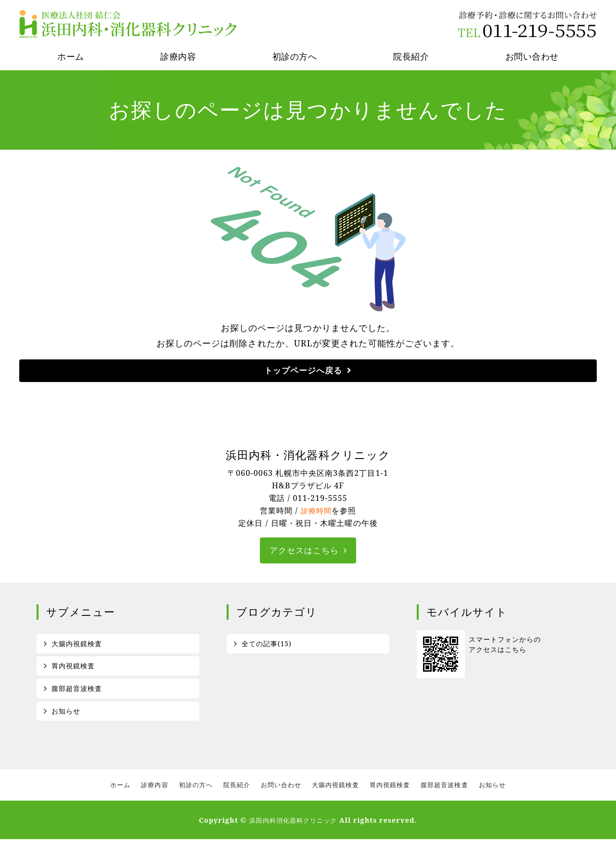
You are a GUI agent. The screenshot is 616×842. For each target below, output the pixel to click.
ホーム (71, 56)
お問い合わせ (532, 56)
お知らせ (66, 713)
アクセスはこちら (304, 551)
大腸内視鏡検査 (77, 644)
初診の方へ (295, 56)
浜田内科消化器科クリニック (293, 823)
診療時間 (316, 511)
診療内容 (178, 56)
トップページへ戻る (303, 371)
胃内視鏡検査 (73, 668)
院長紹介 (411, 56)
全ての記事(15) (267, 644)
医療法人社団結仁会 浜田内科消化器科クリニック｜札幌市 (130, 24)
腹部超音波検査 (77, 691)
